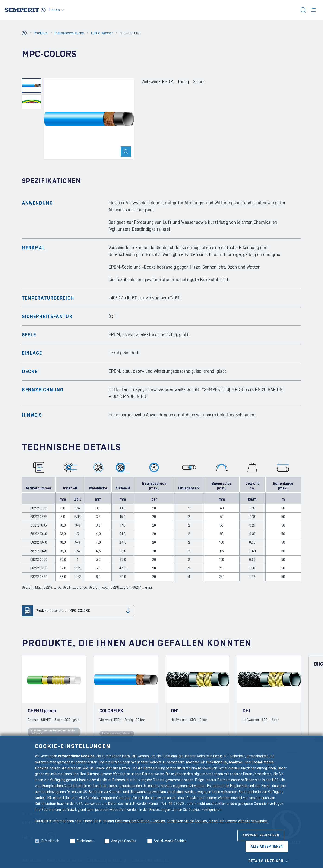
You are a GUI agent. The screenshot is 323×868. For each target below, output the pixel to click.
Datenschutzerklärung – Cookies (140, 821)
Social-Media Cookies (170, 841)
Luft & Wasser (102, 33)
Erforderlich (50, 841)
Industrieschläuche (69, 33)
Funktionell (85, 841)
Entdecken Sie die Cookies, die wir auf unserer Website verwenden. (218, 821)
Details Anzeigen (266, 861)
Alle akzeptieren (267, 847)
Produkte (41, 33)
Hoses (57, 10)
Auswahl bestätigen (261, 836)
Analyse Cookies (124, 841)
